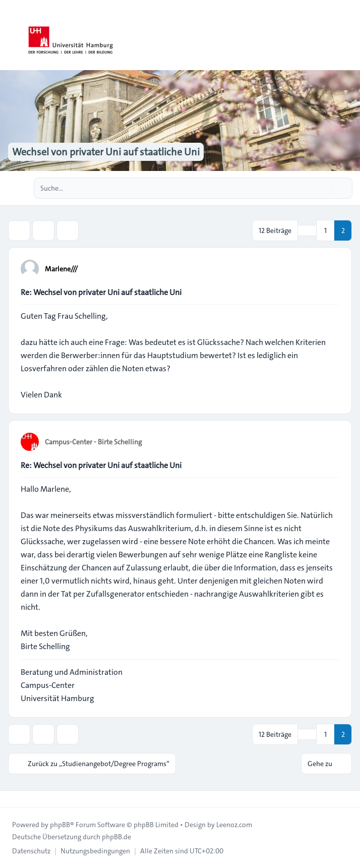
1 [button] (325, 230)
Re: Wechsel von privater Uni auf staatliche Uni (101, 292)
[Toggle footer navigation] (12, 799)
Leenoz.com (234, 825)
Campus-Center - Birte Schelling (93, 442)
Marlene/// (61, 269)
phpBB (60, 825)
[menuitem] (31, 851)
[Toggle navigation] (348, 35)
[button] (307, 230)
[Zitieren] (331, 268)
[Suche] (324, 188)
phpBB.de (116, 837)
